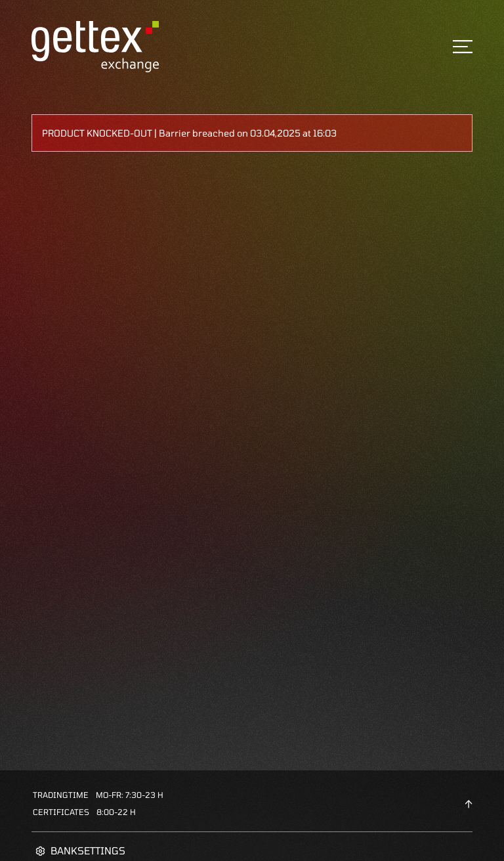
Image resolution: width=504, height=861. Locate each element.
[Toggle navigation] (463, 47)
